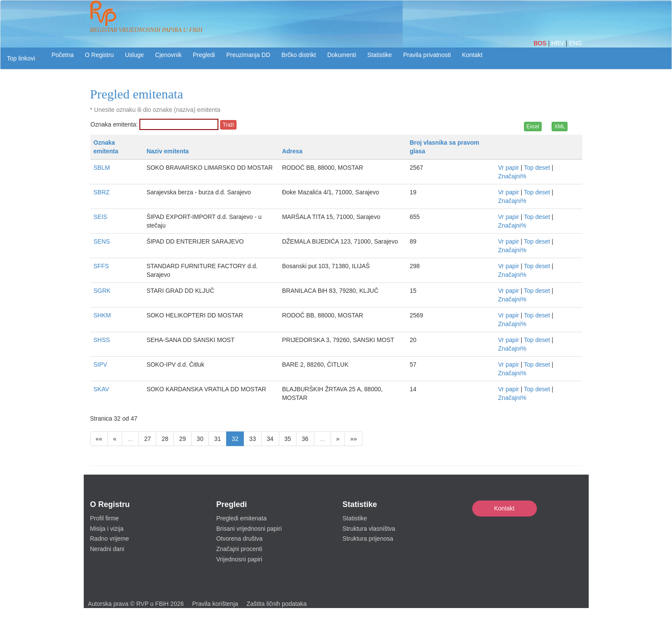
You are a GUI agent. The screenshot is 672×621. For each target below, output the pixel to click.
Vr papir (509, 168)
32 (235, 439)
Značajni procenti (239, 549)
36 (305, 439)
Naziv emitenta (167, 151)
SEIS (101, 217)
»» (353, 439)
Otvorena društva (239, 539)
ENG (575, 43)
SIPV (101, 364)
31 (218, 439)
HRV (558, 43)
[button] (23, 58)
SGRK (102, 291)
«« (99, 439)
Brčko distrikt (299, 55)
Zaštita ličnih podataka (276, 604)
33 (252, 439)
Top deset (537, 168)
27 (148, 439)
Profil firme (105, 518)
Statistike (380, 55)
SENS (102, 241)
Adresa (292, 151)
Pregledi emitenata (241, 518)
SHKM (102, 315)
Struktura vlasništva (369, 529)
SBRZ (102, 192)
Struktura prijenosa (368, 539)
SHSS (102, 340)
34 (270, 439)
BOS (541, 43)
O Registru (99, 55)
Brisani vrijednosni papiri (249, 529)
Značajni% (512, 176)
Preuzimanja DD (248, 55)
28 (165, 439)
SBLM (102, 168)
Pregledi (204, 55)
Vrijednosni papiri (239, 559)
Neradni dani (107, 549)
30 (200, 439)
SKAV (101, 389)
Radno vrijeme (110, 539)
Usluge (135, 55)
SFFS (101, 266)
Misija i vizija (107, 529)
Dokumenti (342, 55)
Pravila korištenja (215, 604)
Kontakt (504, 508)
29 (183, 439)
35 (288, 439)
